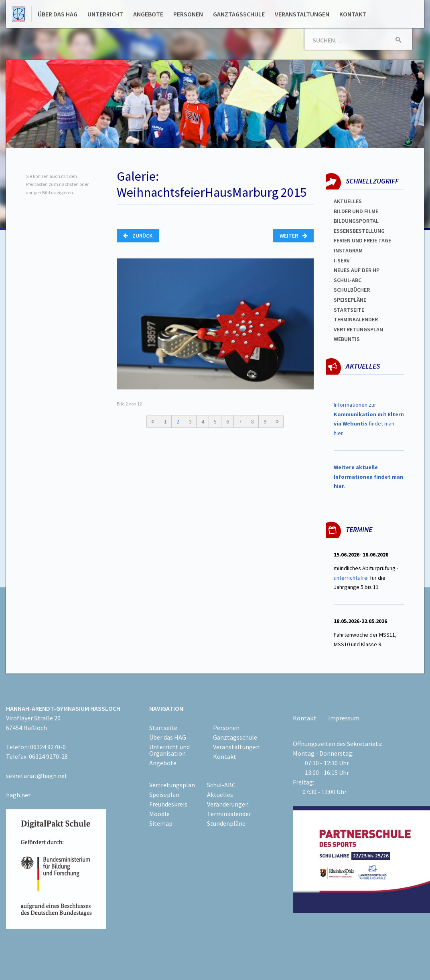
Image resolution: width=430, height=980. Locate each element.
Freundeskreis (168, 804)
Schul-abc (348, 280)
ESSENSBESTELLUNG (359, 231)
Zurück (138, 236)
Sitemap (161, 823)
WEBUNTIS (347, 339)
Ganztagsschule (239, 14)
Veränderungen (228, 804)
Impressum (344, 718)
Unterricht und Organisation (169, 750)
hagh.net (18, 795)
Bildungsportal (356, 221)
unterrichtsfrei (351, 578)
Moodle (159, 814)
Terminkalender (356, 319)
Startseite (349, 310)
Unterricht (105, 14)
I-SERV (342, 260)
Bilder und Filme (356, 211)
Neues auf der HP (357, 270)
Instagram (348, 250)
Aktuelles (348, 201)
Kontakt (353, 14)
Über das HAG (58, 14)
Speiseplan (164, 794)
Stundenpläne (226, 823)
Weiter (293, 236)
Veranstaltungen (302, 14)
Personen (188, 14)
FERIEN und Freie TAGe (362, 240)
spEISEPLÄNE (350, 300)
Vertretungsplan (358, 329)
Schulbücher (352, 290)
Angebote (148, 14)
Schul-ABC (221, 785)
